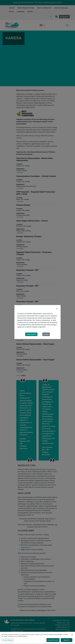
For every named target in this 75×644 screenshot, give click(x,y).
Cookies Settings (7, 641)
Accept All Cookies (53, 641)
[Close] (57, 309)
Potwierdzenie (31, 334)
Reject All (67, 641)
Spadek (46, 334)
